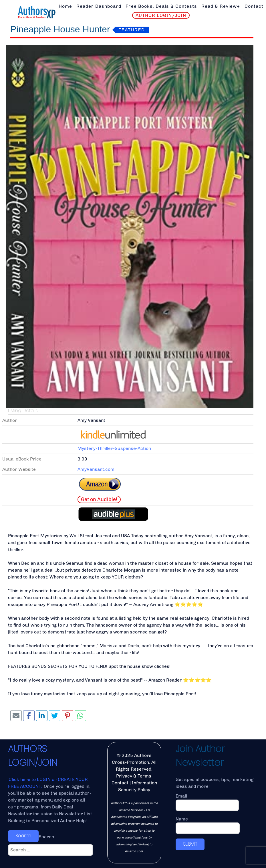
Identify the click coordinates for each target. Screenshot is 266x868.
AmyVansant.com (96, 469)
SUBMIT (190, 844)
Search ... (49, 837)
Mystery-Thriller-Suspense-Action (114, 448)
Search (23, 836)
